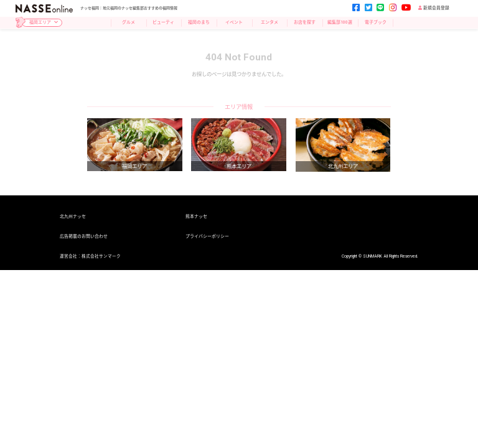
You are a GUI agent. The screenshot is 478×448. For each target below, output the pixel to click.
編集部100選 (340, 22)
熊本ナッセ (196, 217)
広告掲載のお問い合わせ (84, 237)
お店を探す (305, 22)
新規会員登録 (434, 8)
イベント (234, 22)
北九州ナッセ (73, 217)
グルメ (129, 22)
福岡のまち (199, 22)
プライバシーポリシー (207, 237)
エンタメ (269, 22)
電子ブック (376, 22)
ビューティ (163, 22)
